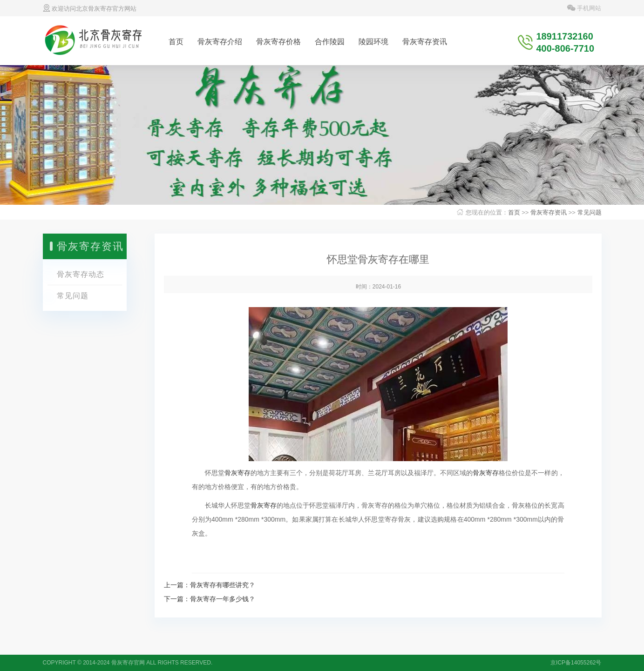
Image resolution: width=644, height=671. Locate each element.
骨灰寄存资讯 (425, 42)
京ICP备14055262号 (576, 663)
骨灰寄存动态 (81, 274)
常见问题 (590, 212)
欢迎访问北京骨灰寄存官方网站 (90, 9)
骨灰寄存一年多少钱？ (223, 599)
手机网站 (584, 8)
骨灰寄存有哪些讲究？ (223, 585)
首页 (176, 42)
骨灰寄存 (237, 473)
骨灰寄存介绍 (220, 42)
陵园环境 (373, 42)
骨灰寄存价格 (278, 42)
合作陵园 (330, 42)
